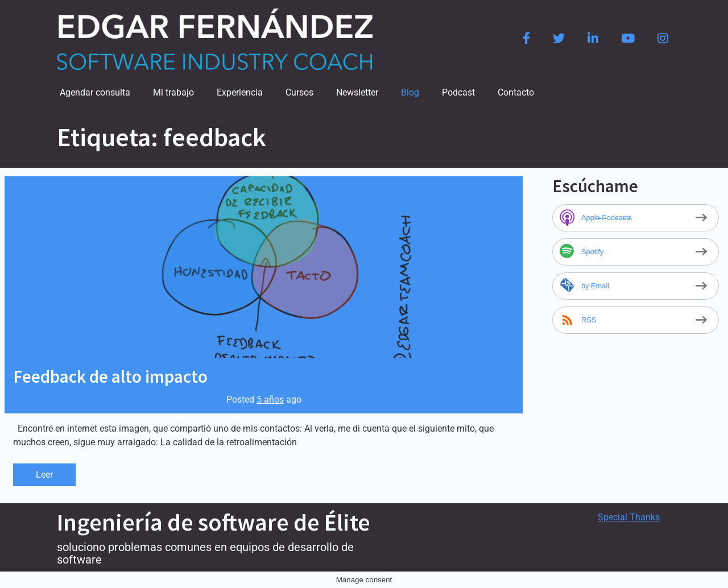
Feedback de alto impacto (110, 376)
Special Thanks (629, 517)
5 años (270, 399)
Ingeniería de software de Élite (214, 522)
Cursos (299, 92)
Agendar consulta (95, 92)
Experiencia (240, 92)
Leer (44, 475)
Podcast (458, 92)
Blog (410, 92)
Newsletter (357, 92)
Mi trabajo (173, 92)
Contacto (516, 92)
